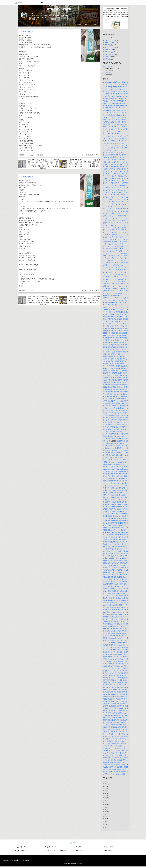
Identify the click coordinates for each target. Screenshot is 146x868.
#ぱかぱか (31, 155)
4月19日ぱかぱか (108, 43)
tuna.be (73, 843)
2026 (104, 781)
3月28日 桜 (107, 57)
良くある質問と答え (22, 851)
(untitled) (106, 38)
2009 (104, 821)
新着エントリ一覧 (51, 847)
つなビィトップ (20, 847)
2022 (104, 791)
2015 (104, 807)
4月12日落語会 (108, 45)
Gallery (78, 24)
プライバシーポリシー (52, 851)
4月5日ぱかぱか (108, 50)
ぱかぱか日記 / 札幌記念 (59, 9)
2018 (104, 800)
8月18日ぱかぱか (26, 32)
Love (87, 24)
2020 (104, 795)
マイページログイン (111, 847)
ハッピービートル (35, 13)
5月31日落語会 (108, 66)
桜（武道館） (107, 73)
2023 (104, 788)
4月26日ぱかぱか (108, 40)
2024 (104, 786)
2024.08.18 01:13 (87, 155)
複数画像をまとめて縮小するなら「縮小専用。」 (18, 860)
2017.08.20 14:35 (87, 291)
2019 (104, 798)
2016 (104, 805)
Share (95, 24)
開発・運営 (108, 851)
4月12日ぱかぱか (108, 47)
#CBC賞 (22, 155)
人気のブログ (79, 847)
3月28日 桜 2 (108, 54)
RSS (105, 828)
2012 (104, 814)
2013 (104, 812)
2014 (104, 810)
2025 (104, 784)
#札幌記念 (40, 155)
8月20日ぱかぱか (26, 177)
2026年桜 (106, 59)
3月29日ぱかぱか (108, 52)
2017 (104, 802)
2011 (104, 817)
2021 (104, 793)
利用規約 (63, 851)
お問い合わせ (79, 851)
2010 (104, 819)
